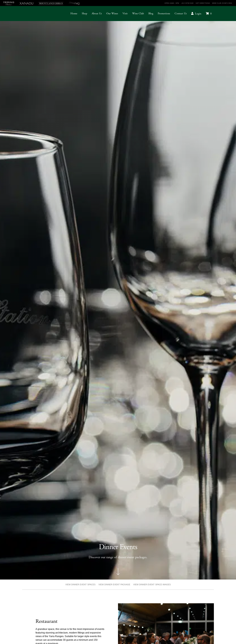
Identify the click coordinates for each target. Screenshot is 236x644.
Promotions (164, 13)
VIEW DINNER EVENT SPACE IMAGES (152, 585)
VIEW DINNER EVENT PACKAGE (114, 585)
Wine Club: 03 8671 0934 (222, 3)
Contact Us (181, 13)
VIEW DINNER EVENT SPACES (80, 585)
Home (74, 13)
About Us (97, 13)
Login (198, 14)
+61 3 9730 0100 (187, 3)
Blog (151, 13)
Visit (125, 13)
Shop (84, 13)
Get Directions (203, 3)
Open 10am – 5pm (172, 3)
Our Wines (112, 13)
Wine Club (138, 13)
